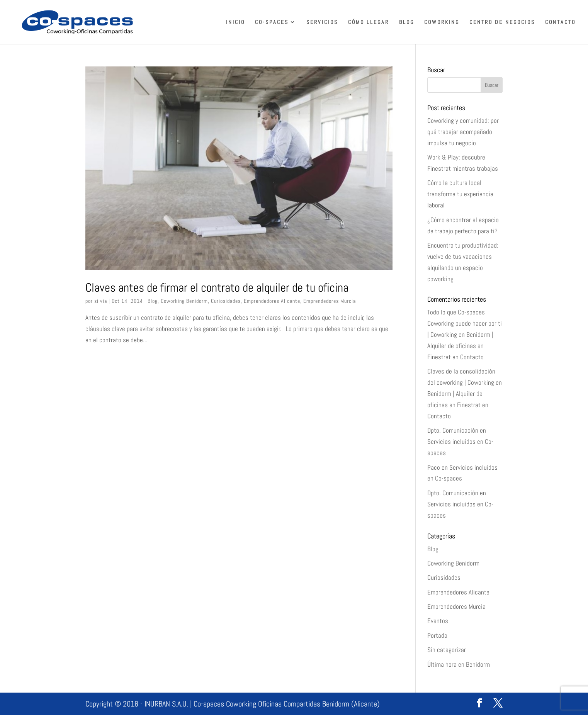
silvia (101, 301)
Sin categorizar (447, 650)
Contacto (560, 22)
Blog (407, 22)
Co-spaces (272, 22)
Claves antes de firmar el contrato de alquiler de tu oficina (217, 287)
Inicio (235, 22)
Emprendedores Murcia (330, 301)
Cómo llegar (369, 22)
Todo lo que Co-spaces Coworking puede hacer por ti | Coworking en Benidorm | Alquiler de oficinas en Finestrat (465, 335)
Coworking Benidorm (184, 301)
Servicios (322, 22)
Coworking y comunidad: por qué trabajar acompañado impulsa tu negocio (463, 132)
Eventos (438, 621)
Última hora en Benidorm (459, 664)
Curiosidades (226, 301)
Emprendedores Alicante (272, 301)
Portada (437, 635)
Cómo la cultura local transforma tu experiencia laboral (460, 194)
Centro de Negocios (502, 22)
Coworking (442, 22)
